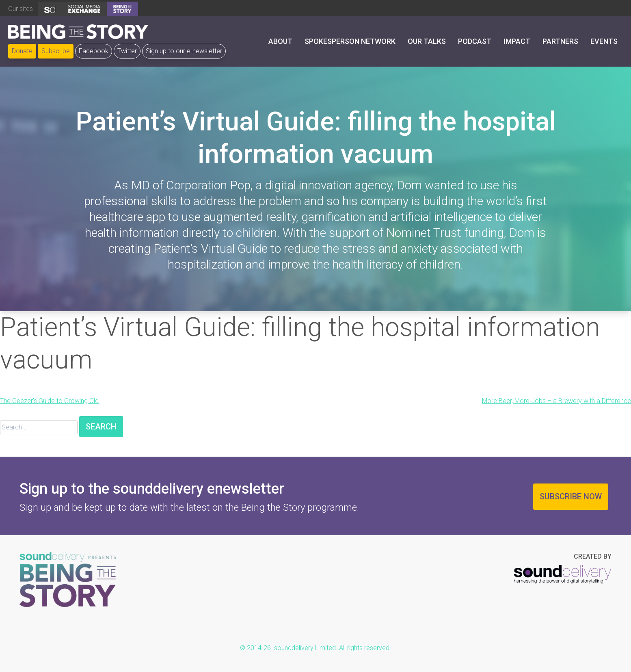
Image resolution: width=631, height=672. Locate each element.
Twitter (127, 51)
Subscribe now (571, 496)
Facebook (94, 51)
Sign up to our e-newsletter (184, 51)
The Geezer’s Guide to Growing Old (49, 401)
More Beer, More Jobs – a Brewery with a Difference (556, 401)
